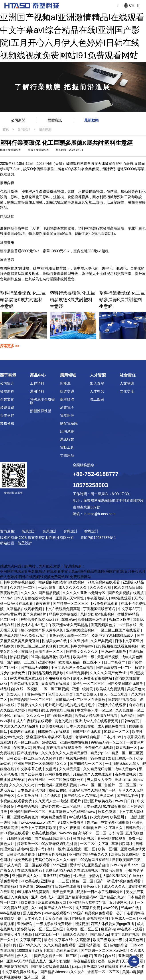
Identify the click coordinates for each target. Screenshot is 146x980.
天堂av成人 (92, 806)
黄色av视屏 (36, 694)
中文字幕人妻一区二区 (95, 710)
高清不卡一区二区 (93, 833)
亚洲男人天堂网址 (70, 598)
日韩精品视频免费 (123, 700)
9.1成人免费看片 (71, 822)
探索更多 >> (10, 346)
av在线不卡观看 (130, 929)
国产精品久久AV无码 (81, 796)
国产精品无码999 (35, 668)
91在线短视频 (114, 806)
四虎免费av (99, 817)
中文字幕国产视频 (126, 935)
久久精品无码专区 (98, 769)
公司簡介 (7, 383)
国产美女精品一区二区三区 (56, 956)
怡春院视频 (19, 657)
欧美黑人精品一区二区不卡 (80, 662)
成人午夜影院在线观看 (34, 721)
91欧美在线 (30, 881)
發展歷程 (7, 391)
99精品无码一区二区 (108, 742)
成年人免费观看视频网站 (93, 678)
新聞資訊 (24, 129)
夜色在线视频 (126, 774)
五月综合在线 (105, 956)
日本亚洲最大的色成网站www (72, 812)
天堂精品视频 (108, 657)
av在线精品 (78, 817)
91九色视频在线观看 (104, 582)
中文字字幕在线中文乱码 (37, 769)
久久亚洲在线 (28, 796)
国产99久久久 (30, 945)
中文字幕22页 (129, 609)
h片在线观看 (52, 796)
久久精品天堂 (70, 769)
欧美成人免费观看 (110, 689)
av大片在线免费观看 (27, 678)
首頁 (6, 129)
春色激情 (27, 886)
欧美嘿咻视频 (53, 726)
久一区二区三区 (27, 742)
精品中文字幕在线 (64, 614)
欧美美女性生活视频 (16, 935)
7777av (6, 598)
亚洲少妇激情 (60, 961)
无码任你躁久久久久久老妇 (57, 860)
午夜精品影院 (85, 961)
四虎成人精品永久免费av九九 (24, 636)
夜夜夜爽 (43, 604)
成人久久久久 (115, 886)
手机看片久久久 (30, 705)
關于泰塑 (8, 375)
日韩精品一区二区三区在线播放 (81, 700)
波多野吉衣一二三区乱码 (61, 806)
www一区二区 (91, 785)
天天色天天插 (63, 892)
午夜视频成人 (98, 598)
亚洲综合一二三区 (55, 881)
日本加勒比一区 (48, 935)
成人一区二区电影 (114, 694)
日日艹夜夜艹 (115, 662)
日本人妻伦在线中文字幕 (34, 598)
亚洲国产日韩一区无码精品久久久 (41, 764)
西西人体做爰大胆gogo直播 (113, 924)
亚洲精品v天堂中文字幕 (88, 902)
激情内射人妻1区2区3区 (108, 876)
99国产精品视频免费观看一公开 (99, 913)
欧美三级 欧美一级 (108, 940)
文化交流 (127, 391)
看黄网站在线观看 (112, 838)
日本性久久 (34, 918)
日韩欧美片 (135, 828)
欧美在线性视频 (45, 833)
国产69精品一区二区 (87, 764)
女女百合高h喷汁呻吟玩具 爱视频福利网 (77, 918)
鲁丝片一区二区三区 (121, 785)
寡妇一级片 (56, 849)
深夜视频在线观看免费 (64, 748)
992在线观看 (121, 598)
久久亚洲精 (79, 641)
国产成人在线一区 (59, 908)
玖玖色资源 (107, 812)
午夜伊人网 (22, 748)
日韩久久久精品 (75, 935)
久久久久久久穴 (22, 785)
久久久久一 (36, 716)
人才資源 (98, 375)
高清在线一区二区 (49, 652)
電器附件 (67, 415)
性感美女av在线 (55, 641)
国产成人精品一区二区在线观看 (25, 865)
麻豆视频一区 (127, 748)
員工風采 (97, 399)
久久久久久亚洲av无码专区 (84, 593)
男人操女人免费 (100, 780)
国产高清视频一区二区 (114, 668)
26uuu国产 (45, 886)
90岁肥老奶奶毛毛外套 (60, 844)
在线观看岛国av (30, 870)
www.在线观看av (58, 913)
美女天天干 (16, 694)
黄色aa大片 (93, 886)
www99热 (111, 908)
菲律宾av (69, 620)
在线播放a (9, 886)
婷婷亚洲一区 (28, 844)
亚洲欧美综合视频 (81, 630)
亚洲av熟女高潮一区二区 (69, 636)
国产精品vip (100, 935)
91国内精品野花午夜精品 (51, 657)
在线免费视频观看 (25, 684)
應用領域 (68, 375)
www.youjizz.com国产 (38, 822)
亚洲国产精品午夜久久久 (89, 854)
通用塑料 (37, 391)
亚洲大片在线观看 (112, 705)
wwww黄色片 (10, 614)
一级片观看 (47, 588)
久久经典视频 (102, 641)
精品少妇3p (100, 753)
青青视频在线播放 (56, 684)
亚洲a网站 (26, 924)
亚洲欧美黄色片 (26, 817)
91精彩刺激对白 (20, 838)
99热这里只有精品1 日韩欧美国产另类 (111, 860)
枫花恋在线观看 (23, 732)
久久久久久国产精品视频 (41, 593)
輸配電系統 (69, 423)
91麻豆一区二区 (117, 732)
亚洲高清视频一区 (93, 945)
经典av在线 (130, 908)
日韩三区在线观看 (87, 732)
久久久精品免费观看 (60, 945)
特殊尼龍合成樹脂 (42, 401)
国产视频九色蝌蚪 (74, 758)
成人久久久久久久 (73, 588)
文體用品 (67, 455)
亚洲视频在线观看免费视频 (118, 646)
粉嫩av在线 (58, 790)
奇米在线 (136, 705)
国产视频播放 (28, 753)
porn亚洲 (60, 865)
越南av (23, 849)
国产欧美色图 (32, 774)
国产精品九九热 (112, 897)
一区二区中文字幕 (95, 844)
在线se (19, 716)
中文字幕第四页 (29, 940)
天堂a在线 (123, 780)
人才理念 (97, 391)
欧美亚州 (117, 817)
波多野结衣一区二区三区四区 (41, 929)
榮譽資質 (7, 407)
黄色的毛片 (64, 721)
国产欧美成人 (87, 694)
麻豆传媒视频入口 (52, 902)
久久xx (37, 908)
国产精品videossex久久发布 (63, 972)
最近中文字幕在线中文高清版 (67, 940)
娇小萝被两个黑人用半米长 (42, 630)
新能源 (65, 383)
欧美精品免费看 (54, 817)
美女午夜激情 (70, 828)
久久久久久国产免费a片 (109, 673)
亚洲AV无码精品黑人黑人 (27, 961)
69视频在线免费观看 (34, 892)
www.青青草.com (125, 865)
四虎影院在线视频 (15, 967)
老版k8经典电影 (88, 737)
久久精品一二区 (23, 588)
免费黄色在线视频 (99, 748)
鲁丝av (93, 822)
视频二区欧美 (120, 620)
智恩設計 (25, 543)
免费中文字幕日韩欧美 (39, 828)
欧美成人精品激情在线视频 (97, 716)
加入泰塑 (97, 383)
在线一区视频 (27, 689)
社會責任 (128, 375)
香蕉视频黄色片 (104, 625)
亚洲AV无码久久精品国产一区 (93, 790)
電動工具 (67, 447)
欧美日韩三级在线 (92, 620)
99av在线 (98, 758)
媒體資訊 (55, 120)
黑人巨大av (33, 913)
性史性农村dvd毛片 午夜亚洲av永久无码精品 (53, 625)
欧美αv (39, 748)
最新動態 (91, 120)
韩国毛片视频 (84, 838)
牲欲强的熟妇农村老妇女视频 (62, 582)
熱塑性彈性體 (41, 411)
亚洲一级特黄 (83, 689)
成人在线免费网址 (112, 726)
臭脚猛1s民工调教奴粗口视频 (51, 710)
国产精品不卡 (128, 796)
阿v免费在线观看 (105, 604)
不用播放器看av (58, 678)
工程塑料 (37, 383)
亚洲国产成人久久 (27, 876)
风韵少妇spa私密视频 (98, 614)
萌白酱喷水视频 (60, 716)
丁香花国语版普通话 (100, 609)
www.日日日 (125, 801)
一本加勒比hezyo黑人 (123, 764)
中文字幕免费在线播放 (20, 972)
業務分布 (7, 423)
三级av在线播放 (114, 652)
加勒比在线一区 (121, 758)
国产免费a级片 (35, 614)
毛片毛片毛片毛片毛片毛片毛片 (70, 705)
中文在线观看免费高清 (63, 609)
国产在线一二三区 (21, 662)
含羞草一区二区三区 (104, 972)
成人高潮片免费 (88, 908)
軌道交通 (67, 391)
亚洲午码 (37, 849)
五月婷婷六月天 (122, 902)
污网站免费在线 (58, 774)
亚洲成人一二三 (124, 918)
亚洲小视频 (47, 662)
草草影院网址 (122, 844)
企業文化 (7, 399)
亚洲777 (50, 876)
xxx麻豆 (86, 956)
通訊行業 (67, 439)
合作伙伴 (7, 415)
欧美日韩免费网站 (126, 854)
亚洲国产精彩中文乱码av (78, 897)
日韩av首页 (130, 721)
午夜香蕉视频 (28, 806)
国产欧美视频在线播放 (126, 593)
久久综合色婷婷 (13, 710)
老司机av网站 (68, 951)
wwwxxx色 (68, 833)
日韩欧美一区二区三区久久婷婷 (32, 758)
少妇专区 (116, 833)
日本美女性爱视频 (52, 854)
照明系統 (67, 431)
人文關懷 (127, 383)
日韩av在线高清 (68, 886)
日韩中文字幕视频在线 (18, 582)
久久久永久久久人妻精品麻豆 (65, 753)
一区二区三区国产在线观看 (119, 630)
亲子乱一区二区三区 (89, 684)
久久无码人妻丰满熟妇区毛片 (58, 801)
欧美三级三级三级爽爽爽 (37, 646)
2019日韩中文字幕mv (76, 646)
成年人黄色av (126, 769)
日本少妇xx (112, 737)
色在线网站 (37, 780)
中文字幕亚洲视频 (115, 822)
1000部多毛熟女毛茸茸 (36, 951)
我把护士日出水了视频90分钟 (100, 892)
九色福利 (128, 716)
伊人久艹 (25, 956)
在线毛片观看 (112, 870)
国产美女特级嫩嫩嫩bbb (51, 967)
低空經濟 (67, 399)
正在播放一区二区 (81, 849)
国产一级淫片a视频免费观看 (119, 881)
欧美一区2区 (108, 849)
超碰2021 (50, 742)
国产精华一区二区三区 (71, 604)
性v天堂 (80, 876)
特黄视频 (28, 902)
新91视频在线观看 (15, 833)
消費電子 (67, 407)
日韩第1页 (9, 945)
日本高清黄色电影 (32, 790)
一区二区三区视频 (55, 689)
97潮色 (65, 876)
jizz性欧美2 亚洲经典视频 (57, 785)
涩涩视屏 (82, 924)
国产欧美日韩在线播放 (126, 684)
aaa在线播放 (11, 913)
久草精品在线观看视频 (25, 609)
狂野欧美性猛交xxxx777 (40, 620)
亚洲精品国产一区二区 (28, 812)
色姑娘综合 (119, 945)
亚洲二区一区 (35, 977)
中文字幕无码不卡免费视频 (73, 668)
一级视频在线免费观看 (54, 924)
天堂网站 (107, 796)
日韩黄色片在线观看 (54, 732)
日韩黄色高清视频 (21, 854)
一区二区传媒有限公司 (67, 780)
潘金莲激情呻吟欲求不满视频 (50, 737)
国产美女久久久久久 (83, 652)
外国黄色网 (134, 940)
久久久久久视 (101, 588)
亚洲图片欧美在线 (99, 801)
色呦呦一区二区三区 (83, 929)
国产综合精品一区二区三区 (32, 700)
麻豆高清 (108, 929)
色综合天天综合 (61, 694)
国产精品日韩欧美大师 (53, 838)
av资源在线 (128, 625)
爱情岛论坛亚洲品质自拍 (90, 865)
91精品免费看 (77, 673)
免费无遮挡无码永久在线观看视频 (72, 870)
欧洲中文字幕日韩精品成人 (113, 636)
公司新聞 (18, 120)
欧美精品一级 (84, 657)
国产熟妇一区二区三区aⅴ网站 (105, 951)
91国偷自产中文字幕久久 (103, 828)
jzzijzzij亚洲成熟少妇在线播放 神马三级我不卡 (108, 967)
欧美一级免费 (109, 961)
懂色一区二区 (83, 881)
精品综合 (7, 689)
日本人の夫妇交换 (81, 726)
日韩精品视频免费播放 (46, 673)
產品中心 (38, 375)
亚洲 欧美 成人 (43, 897)
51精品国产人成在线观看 (93, 774)
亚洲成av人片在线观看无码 (97, 721)
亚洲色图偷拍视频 (74, 742)
